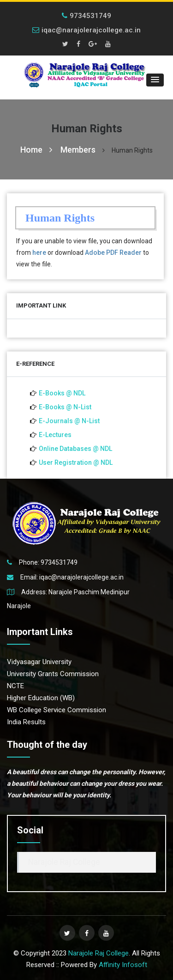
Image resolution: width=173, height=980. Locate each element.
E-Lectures (55, 435)
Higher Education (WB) (41, 698)
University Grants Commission (53, 674)
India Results (26, 722)
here (39, 253)
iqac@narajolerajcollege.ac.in (86, 30)
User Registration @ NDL (76, 462)
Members (78, 150)
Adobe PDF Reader (113, 253)
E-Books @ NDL (62, 393)
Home (36, 150)
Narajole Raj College (64, 862)
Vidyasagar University (39, 662)
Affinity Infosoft (123, 965)
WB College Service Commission (57, 710)
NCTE (15, 686)
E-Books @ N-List (65, 407)
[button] (155, 80)
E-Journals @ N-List (69, 421)
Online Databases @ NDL (75, 449)
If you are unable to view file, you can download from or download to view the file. (84, 253)
